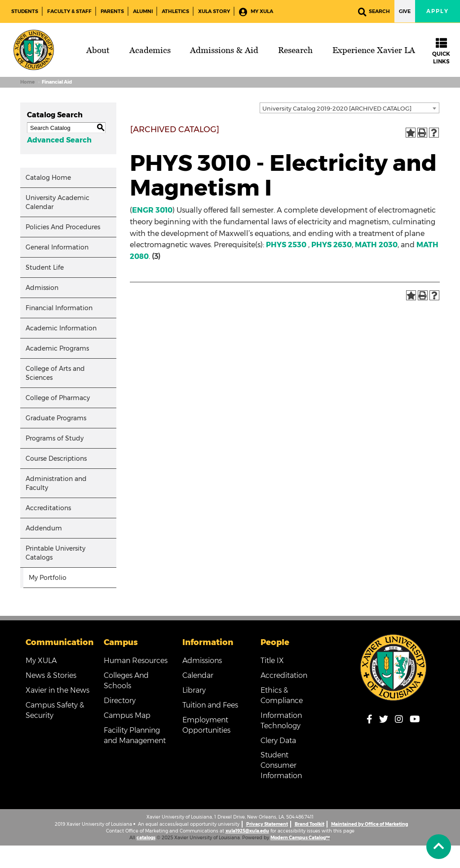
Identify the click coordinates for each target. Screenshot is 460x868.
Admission (42, 288)
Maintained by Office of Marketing (369, 824)
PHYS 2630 (332, 245)
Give (405, 11)
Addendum (44, 528)
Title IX (272, 661)
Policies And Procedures (63, 227)
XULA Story (214, 11)
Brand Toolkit (310, 824)
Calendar (198, 675)
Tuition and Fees (210, 705)
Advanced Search (59, 140)
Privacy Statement (267, 824)
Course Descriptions (56, 458)
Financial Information (59, 308)
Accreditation (284, 675)
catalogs (146, 838)
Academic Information (61, 328)
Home (27, 82)
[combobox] (349, 108)
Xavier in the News (57, 690)
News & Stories (51, 675)
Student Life (45, 267)
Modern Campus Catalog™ (300, 838)
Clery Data (278, 741)
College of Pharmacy (58, 398)
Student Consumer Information (281, 765)
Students (25, 11)
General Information (57, 247)
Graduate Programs (56, 418)
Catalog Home (48, 178)
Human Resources (136, 661)
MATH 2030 (376, 245)
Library (194, 690)
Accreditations (48, 508)
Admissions (202, 661)
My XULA (256, 12)
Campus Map (127, 715)
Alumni (143, 11)
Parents (112, 11)
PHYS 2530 (286, 245)
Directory (120, 701)
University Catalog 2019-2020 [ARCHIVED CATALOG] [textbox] (337, 108)
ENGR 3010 (152, 210)
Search (374, 12)
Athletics (175, 11)
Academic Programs (57, 348)
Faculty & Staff (69, 11)
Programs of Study (55, 438)
